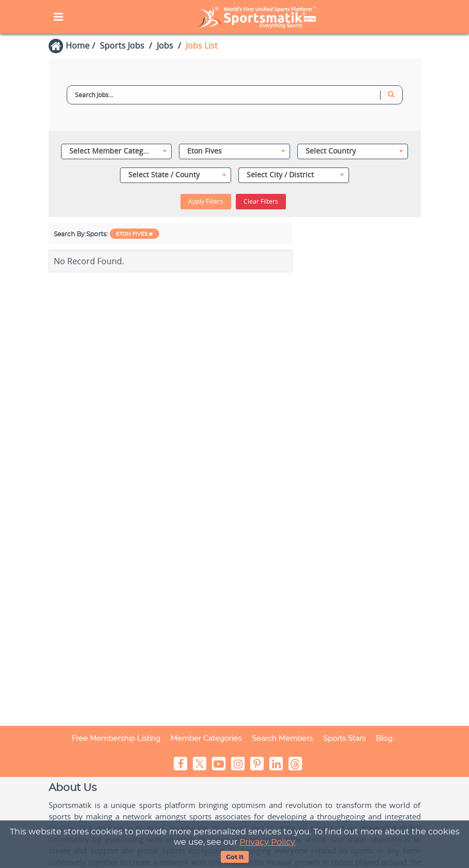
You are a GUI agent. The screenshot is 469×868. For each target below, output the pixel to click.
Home (78, 45)
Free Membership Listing (116, 738)
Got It (235, 857)
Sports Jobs (122, 45)
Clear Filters (261, 201)
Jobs (165, 45)
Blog (384, 738)
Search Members (282, 738)
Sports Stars (344, 738)
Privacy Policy (267, 842)
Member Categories (206, 738)
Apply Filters (206, 201)
